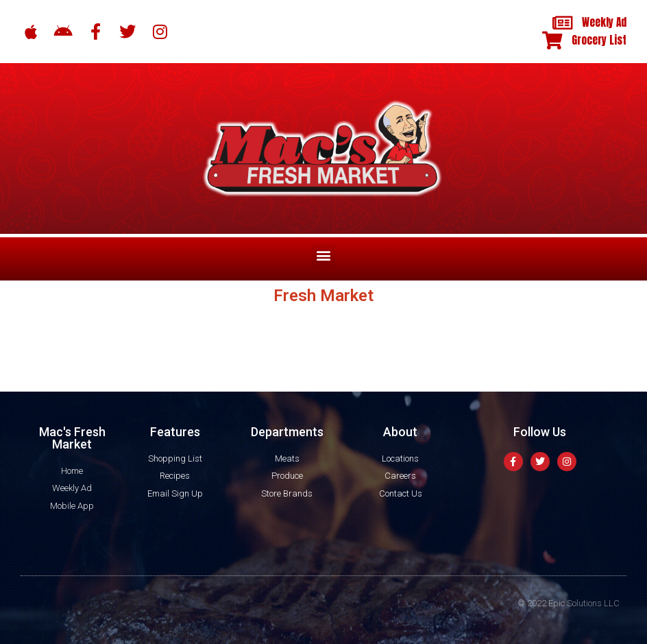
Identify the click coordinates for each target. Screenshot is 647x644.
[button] (324, 255)
